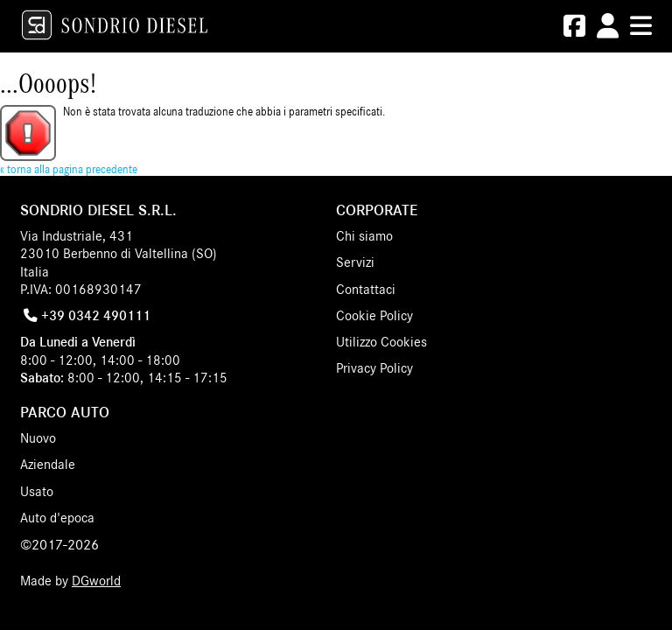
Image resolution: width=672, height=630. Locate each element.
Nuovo (38, 438)
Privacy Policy (374, 368)
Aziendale (48, 465)
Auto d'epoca (57, 518)
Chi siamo (364, 236)
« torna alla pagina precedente (69, 170)
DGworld (96, 581)
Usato (37, 492)
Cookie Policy (374, 316)
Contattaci (366, 290)
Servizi (355, 262)
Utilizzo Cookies (381, 342)
